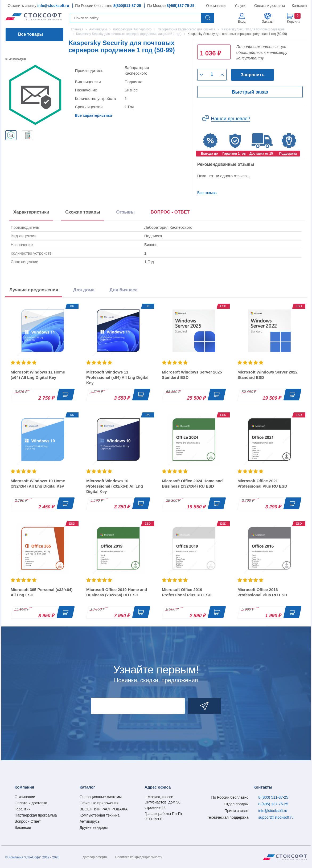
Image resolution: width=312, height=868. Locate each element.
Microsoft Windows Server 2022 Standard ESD (268, 375)
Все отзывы (207, 193)
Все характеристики (93, 115)
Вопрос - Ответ (28, 821)
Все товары (30, 34)
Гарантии (23, 809)
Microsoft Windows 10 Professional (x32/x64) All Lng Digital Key (115, 486)
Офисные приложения (99, 803)
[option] (11, 135)
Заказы (268, 21)
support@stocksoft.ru (276, 817)
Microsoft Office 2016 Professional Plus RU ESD (262, 592)
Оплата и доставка (269, 6)
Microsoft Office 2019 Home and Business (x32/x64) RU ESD (117, 592)
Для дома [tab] (84, 290)
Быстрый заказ (250, 92)
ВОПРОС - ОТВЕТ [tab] (170, 212)
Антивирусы (90, 821)
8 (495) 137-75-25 (273, 804)
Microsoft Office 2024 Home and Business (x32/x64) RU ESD (192, 483)
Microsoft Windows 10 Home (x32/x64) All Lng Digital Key (38, 483)
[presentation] (170, 213)
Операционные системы (101, 797)
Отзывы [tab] (125, 212)
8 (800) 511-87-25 (273, 797)
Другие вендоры (94, 827)
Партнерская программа (36, 815)
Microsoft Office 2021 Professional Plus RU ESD (262, 483)
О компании (216, 6)
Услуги (240, 6)
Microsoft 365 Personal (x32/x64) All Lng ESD (42, 592)
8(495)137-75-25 (180, 6)
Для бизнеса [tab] (124, 290)
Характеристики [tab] (31, 212)
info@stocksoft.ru (53, 6)
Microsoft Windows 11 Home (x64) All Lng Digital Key (38, 375)
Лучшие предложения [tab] (34, 290)
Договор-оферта (95, 857)
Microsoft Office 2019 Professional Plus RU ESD (187, 592)
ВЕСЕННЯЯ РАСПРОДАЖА (104, 809)
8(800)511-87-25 (127, 6)
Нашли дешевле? (231, 119)
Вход (242, 21)
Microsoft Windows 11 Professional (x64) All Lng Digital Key (117, 377)
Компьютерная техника (100, 815)
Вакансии (23, 827)
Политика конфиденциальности (139, 857)
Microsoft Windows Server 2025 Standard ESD (192, 375)
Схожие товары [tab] (83, 212)
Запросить (253, 75)
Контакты (299, 6)
